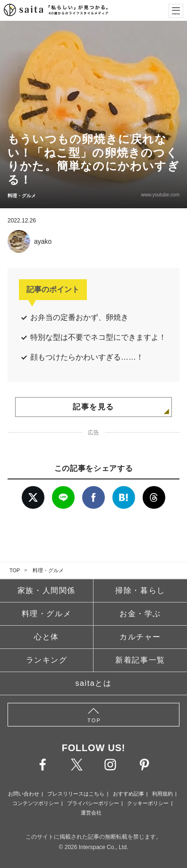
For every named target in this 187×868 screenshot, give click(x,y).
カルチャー (140, 637)
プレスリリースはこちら (76, 794)
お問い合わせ (24, 794)
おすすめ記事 (128, 794)
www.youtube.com (160, 195)
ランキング (47, 660)
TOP (15, 570)
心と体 (47, 637)
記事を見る (93, 407)
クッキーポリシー (148, 803)
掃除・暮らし (140, 590)
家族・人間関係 (47, 590)
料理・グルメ (48, 570)
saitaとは (94, 683)
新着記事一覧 (140, 660)
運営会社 (91, 813)
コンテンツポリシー (36, 803)
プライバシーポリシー (93, 803)
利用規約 (162, 794)
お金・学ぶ (140, 614)
